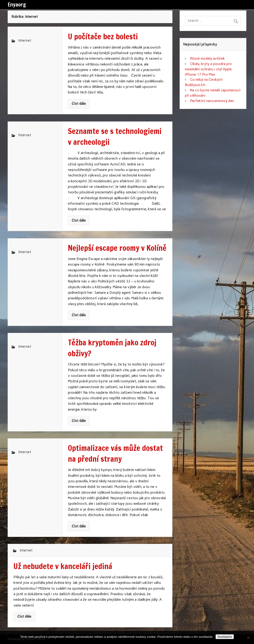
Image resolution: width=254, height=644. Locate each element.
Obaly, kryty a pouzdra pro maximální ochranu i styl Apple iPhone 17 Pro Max (208, 69)
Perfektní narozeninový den (212, 101)
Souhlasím (225, 637)
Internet (25, 40)
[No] (248, 638)
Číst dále (79, 104)
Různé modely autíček (207, 59)
